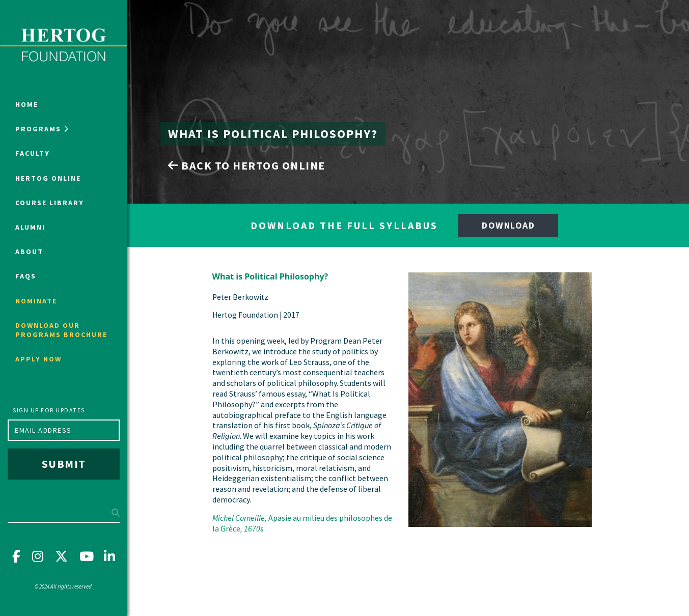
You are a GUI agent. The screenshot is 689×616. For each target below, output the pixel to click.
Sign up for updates (49, 410)
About (29, 251)
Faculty (33, 153)
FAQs (26, 276)
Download (508, 225)
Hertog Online (48, 178)
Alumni (30, 227)
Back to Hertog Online (247, 165)
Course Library (50, 203)
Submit (64, 464)
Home (27, 104)
